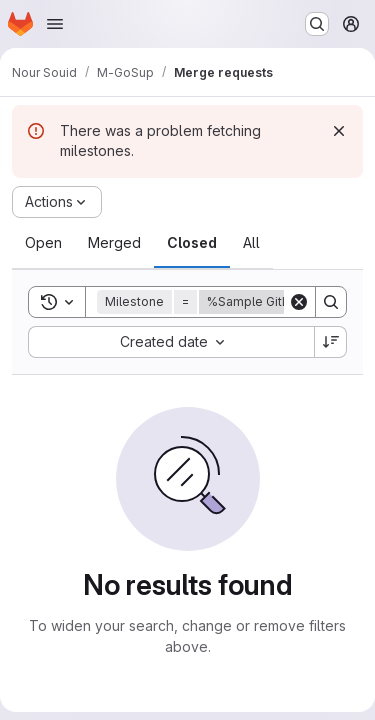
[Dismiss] (339, 131)
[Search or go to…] (317, 24)
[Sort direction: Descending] (331, 342)
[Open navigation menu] (55, 24)
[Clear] (299, 302)
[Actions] (57, 202)
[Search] (331, 302)
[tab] (43, 243)
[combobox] (171, 342)
